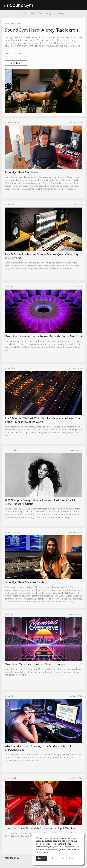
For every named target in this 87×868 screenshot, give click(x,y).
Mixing (48, 13)
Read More (16, 63)
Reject (54, 858)
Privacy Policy (68, 858)
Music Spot (37, 13)
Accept (41, 858)
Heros (26, 13)
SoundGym (19, 5)
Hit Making (58, 13)
